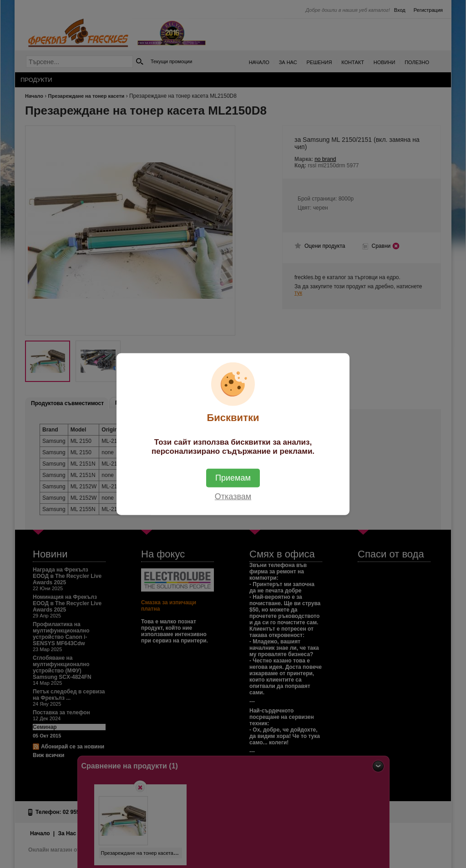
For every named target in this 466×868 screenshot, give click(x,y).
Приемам (233, 478)
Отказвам (233, 497)
